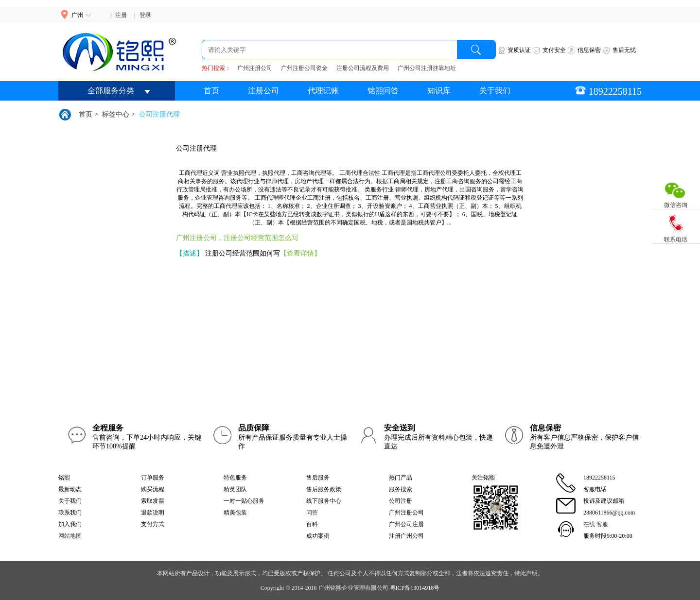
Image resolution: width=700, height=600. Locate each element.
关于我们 (495, 91)
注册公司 (263, 91)
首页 (211, 91)
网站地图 (70, 536)
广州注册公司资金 (304, 68)
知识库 (439, 91)
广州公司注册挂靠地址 (427, 68)
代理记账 (323, 91)
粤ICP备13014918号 (415, 588)
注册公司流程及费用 (363, 68)
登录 (145, 15)
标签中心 (116, 114)
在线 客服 (596, 524)
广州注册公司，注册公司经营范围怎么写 (237, 238)
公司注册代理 (159, 114)
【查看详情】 (300, 253)
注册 (121, 15)
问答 (312, 513)
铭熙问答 (383, 91)
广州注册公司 (255, 68)
